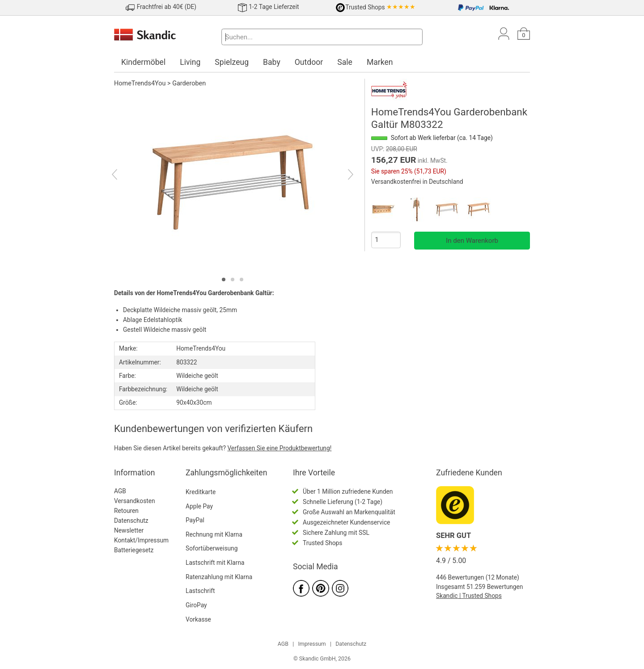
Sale (345, 62)
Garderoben (189, 83)
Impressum (312, 644)
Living (190, 62)
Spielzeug (232, 62)
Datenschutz (131, 521)
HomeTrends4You (140, 83)
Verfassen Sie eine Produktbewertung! (279, 448)
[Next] (343, 176)
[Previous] (122, 176)
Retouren (126, 511)
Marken (380, 62)
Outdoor (309, 62)
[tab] (224, 279)
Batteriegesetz (134, 550)
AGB (120, 491)
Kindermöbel (143, 62)
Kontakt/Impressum (141, 540)
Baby (272, 62)
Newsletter (129, 530)
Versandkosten (135, 501)
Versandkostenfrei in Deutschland (417, 182)
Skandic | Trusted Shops (469, 596)
